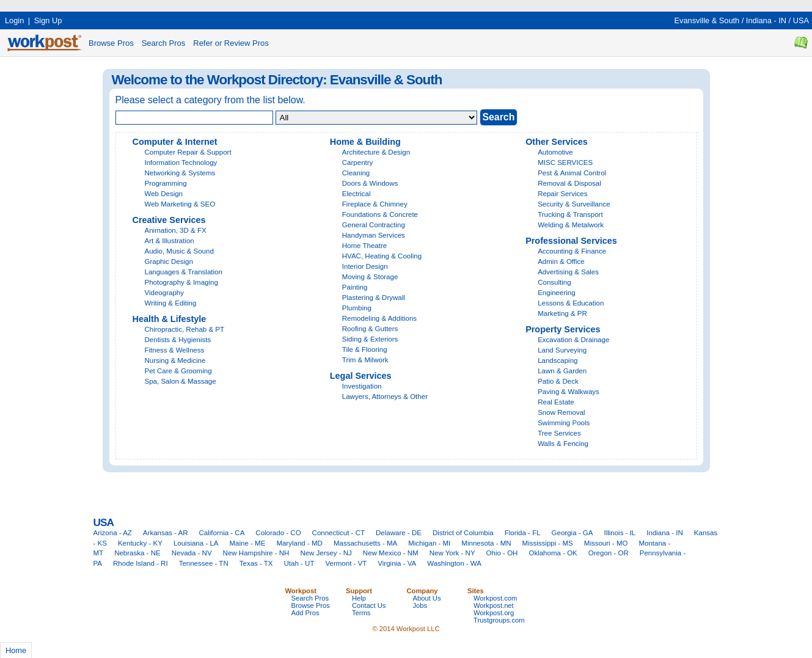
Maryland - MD (299, 543)
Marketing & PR (562, 313)
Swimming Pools (564, 423)
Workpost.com (495, 598)
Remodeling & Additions (379, 318)
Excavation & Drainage (573, 340)
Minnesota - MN (486, 543)
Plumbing (357, 308)
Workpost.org (494, 613)
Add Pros (305, 613)
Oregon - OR (609, 553)
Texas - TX (256, 563)
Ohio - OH (502, 553)
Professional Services (571, 241)
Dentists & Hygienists (178, 340)
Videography (164, 293)
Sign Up (48, 20)
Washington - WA (454, 563)
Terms (361, 613)
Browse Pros (111, 43)
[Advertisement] (222, 5)
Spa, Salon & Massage (181, 381)
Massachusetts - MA (365, 543)
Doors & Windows (370, 183)
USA (801, 20)
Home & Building (365, 142)
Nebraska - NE (137, 553)
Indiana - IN (766, 20)
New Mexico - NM (391, 553)
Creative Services (169, 220)
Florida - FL (523, 533)
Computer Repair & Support (188, 152)
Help (359, 598)
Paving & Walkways (569, 392)
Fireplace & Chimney (375, 204)
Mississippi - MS (548, 543)
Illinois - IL (620, 533)
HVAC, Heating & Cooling (382, 256)
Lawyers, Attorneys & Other (385, 397)
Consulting (554, 282)
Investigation (362, 386)
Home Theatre (364, 246)
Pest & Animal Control (572, 173)
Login (14, 20)
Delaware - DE (399, 533)
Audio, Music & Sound (179, 251)
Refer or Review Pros (231, 43)
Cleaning (356, 173)
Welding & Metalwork (571, 225)
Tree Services (559, 433)
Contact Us (369, 605)
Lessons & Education (571, 303)
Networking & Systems (180, 173)
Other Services (557, 142)
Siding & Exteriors (370, 339)
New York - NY (452, 553)
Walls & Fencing (563, 444)
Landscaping (558, 360)
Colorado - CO (278, 533)
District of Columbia (463, 533)
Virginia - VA (397, 563)
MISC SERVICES (565, 163)
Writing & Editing (171, 303)
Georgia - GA (572, 533)
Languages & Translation (184, 272)
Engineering (556, 293)
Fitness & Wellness (175, 350)
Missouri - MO (606, 543)
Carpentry (358, 163)
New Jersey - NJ (326, 553)
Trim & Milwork (365, 360)
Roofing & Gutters (370, 329)
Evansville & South (707, 20)
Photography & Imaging (181, 282)
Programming (166, 183)
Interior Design (365, 266)
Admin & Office (561, 261)
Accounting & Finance (572, 251)
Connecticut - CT (338, 533)
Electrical (357, 194)
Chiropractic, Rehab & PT (185, 329)
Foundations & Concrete (380, 214)
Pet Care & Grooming (178, 371)
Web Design (164, 194)
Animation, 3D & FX (176, 230)
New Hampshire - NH (256, 553)
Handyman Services (374, 235)
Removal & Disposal (569, 183)
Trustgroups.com (499, 620)
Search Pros (164, 43)
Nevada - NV (192, 553)
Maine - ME (248, 543)
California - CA (221, 533)
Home (16, 650)
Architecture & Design (376, 152)
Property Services (563, 329)
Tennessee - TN (204, 563)
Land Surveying (562, 350)
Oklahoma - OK (553, 553)
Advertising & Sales (568, 272)
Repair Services (562, 194)
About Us (427, 598)
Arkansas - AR (166, 533)
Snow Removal (561, 412)
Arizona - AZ (113, 533)
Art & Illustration (170, 241)
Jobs (420, 605)
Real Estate (556, 402)
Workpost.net (494, 605)
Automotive (555, 152)
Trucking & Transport (570, 214)
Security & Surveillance (574, 204)
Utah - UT (299, 563)
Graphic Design (169, 261)
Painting (355, 287)
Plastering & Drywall (374, 298)
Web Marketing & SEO (180, 204)
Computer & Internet (175, 142)
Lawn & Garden (562, 371)
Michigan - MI (429, 543)
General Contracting (374, 225)
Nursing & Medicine (175, 360)
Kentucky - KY (140, 543)
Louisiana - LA (196, 543)
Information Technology (181, 163)
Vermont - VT (346, 563)
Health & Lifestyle (170, 319)
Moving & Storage (370, 277)
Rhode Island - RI (141, 563)
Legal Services (361, 376)
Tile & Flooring (365, 349)
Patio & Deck (558, 381)
